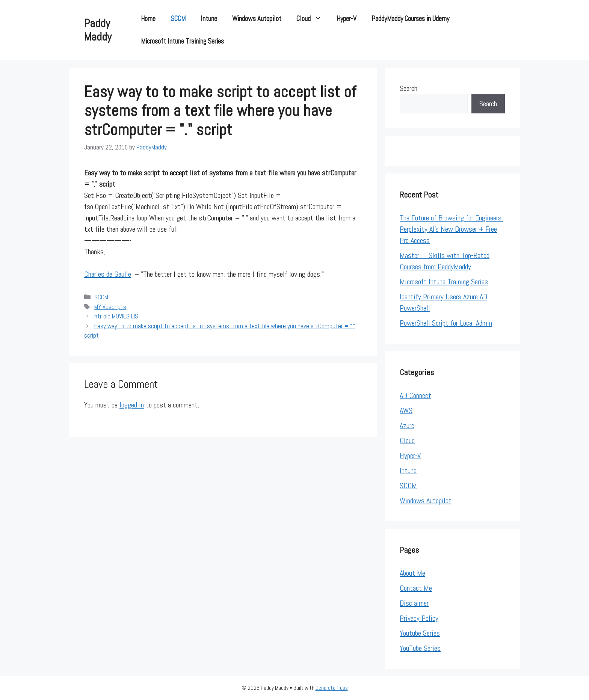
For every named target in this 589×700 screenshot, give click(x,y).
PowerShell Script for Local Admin (446, 323)
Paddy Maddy (98, 30)
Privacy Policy (419, 618)
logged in (132, 405)
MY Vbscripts (110, 307)
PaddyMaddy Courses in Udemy (410, 19)
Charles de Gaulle (108, 274)
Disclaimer (414, 603)
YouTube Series (420, 648)
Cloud (313, 19)
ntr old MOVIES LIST (118, 316)
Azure (407, 425)
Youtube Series (420, 633)
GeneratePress (332, 688)
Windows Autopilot (257, 19)
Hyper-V (347, 19)
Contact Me (416, 588)
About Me (412, 573)
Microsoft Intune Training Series (182, 41)
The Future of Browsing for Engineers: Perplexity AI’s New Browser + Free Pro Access (451, 229)
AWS (406, 410)
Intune (209, 19)
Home (148, 19)
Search (409, 88)
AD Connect (415, 395)
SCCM (178, 19)
